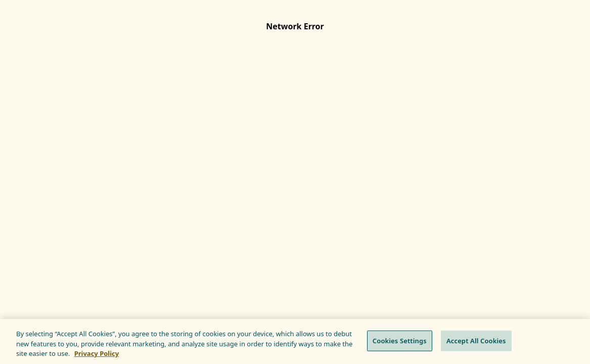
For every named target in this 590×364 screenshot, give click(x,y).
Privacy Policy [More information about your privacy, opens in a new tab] (97, 353)
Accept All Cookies (476, 340)
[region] (295, 342)
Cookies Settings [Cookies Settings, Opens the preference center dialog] (400, 340)
